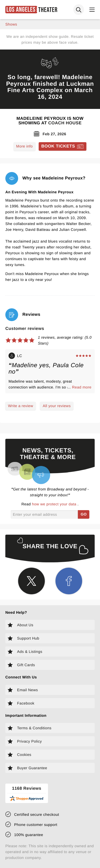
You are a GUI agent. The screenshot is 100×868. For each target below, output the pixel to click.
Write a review (21, 406)
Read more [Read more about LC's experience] (82, 387)
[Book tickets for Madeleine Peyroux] (63, 146)
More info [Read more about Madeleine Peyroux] (25, 146)
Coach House (65, 123)
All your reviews (57, 406)
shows (11, 24)
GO (84, 514)
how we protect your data (55, 504)
